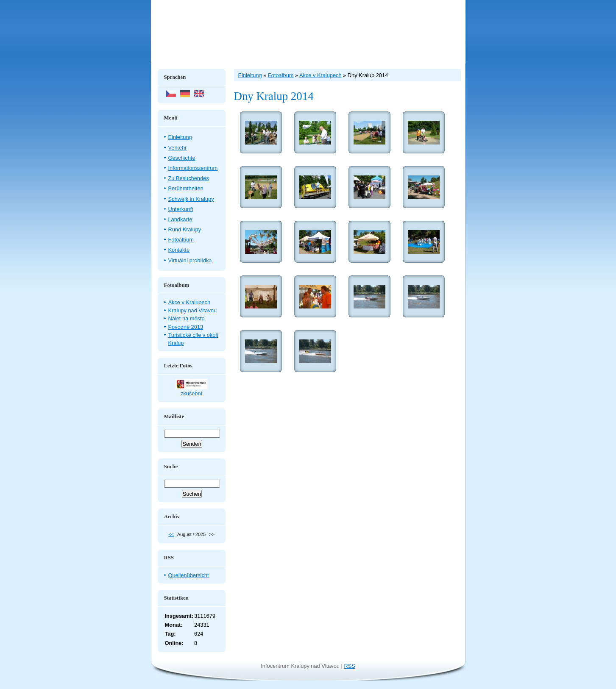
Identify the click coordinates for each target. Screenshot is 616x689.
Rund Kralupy (185, 229)
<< (171, 534)
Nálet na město (187, 318)
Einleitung (180, 137)
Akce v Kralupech (190, 302)
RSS (349, 666)
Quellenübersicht (189, 575)
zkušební (191, 393)
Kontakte (179, 250)
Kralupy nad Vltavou (193, 310)
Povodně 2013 (186, 327)
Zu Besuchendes (189, 178)
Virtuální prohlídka (190, 260)
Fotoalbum (181, 240)
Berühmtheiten (186, 188)
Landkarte (180, 219)
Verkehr (178, 148)
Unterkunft (181, 209)
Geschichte (182, 158)
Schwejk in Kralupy (191, 199)
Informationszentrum (193, 168)
